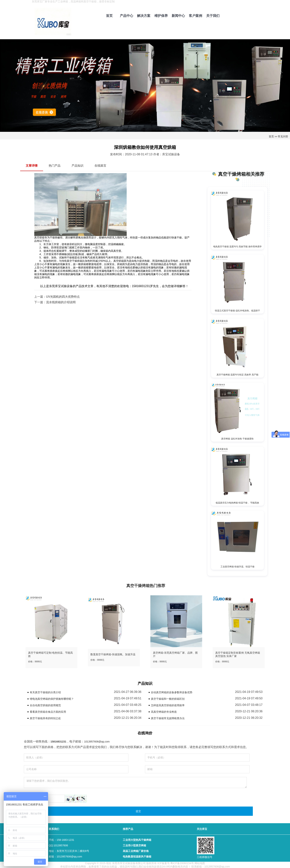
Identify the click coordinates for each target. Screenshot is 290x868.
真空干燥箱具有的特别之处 (45, 718)
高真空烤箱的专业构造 (164, 711)
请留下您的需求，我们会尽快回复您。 (135, 782)
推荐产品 (128, 829)
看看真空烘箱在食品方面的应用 (48, 711)
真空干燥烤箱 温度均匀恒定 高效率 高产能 (237, 374)
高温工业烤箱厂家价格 (136, 851)
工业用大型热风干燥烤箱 (137, 839)
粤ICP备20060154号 (182, 863)
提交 (138, 811)
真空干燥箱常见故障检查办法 (168, 718)
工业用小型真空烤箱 (134, 845)
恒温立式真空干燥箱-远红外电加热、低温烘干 (237, 310)
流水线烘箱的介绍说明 (61, 302)
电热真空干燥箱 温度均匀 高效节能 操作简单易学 (237, 247)
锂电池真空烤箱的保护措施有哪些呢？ (52, 698)
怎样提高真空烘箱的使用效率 (168, 705)
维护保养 (161, 16)
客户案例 (195, 16)
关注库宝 (202, 829)
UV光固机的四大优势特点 (63, 297)
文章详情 (32, 166)
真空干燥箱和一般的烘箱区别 (168, 698)
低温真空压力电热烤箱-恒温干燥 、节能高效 (237, 502)
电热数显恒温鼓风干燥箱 (137, 856)
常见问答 (283, 136)
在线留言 (100, 166)
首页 (109, 16)
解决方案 (144, 16)
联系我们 (54, 829)
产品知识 (77, 166)
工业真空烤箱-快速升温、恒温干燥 (237, 566)
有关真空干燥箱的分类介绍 (45, 692)
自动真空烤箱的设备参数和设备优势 (172, 692)
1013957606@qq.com (97, 741)
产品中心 (127, 16)
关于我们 (213, 16)
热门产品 (55, 166)
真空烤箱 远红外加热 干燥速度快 (237, 438)
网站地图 (200, 863)
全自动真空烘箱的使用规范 (45, 705)
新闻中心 (178, 16)
